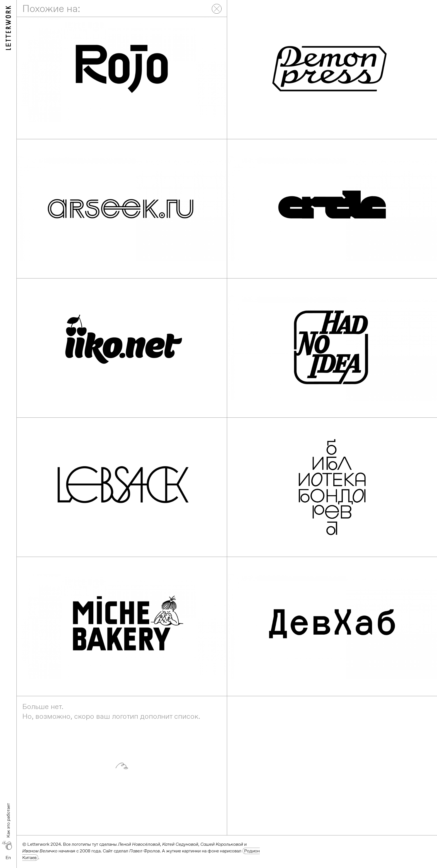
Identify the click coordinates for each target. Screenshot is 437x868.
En (8, 858)
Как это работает (8, 820)
